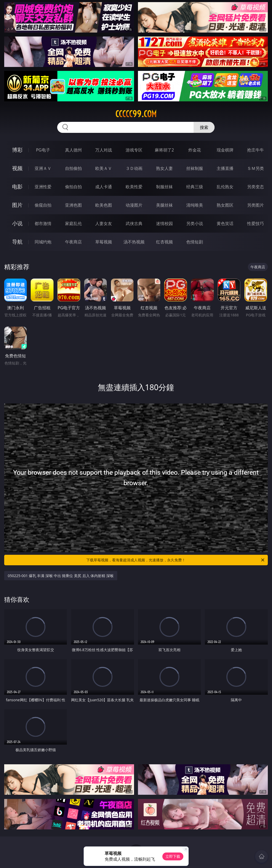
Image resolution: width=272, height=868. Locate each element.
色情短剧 (195, 242)
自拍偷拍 (73, 168)
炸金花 (195, 150)
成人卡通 (104, 187)
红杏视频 (164, 242)
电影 (17, 187)
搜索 (204, 127)
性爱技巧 (255, 223)
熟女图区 (225, 205)
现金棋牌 (225, 150)
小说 (17, 223)
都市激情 (43, 223)
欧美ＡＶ (104, 168)
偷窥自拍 (43, 205)
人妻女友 (104, 223)
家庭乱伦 (73, 223)
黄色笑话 (225, 223)
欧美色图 (104, 205)
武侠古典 (134, 223)
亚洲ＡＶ (43, 168)
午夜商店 (73, 242)
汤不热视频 (134, 242)
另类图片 (255, 205)
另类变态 (255, 187)
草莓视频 (104, 242)
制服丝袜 (164, 187)
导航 (17, 242)
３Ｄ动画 (134, 168)
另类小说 (195, 223)
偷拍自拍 (73, 187)
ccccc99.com (136, 114)
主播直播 (225, 168)
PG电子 (43, 150)
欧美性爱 (134, 187)
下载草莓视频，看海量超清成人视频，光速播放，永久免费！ (176, 560)
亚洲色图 (73, 205)
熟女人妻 (164, 168)
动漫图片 (134, 205)
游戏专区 (134, 150)
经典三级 (195, 187)
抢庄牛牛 (255, 150)
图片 (17, 205)
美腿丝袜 (164, 205)
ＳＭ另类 (255, 168)
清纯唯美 (195, 205)
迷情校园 (164, 223)
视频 (17, 168)
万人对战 (104, 150)
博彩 (17, 150)
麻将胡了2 (164, 150)
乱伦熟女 (225, 187)
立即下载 (173, 856)
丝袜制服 (195, 168)
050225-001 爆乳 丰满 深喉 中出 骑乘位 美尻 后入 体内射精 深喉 (61, 576)
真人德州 (73, 150)
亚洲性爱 (43, 187)
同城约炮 (43, 242)
